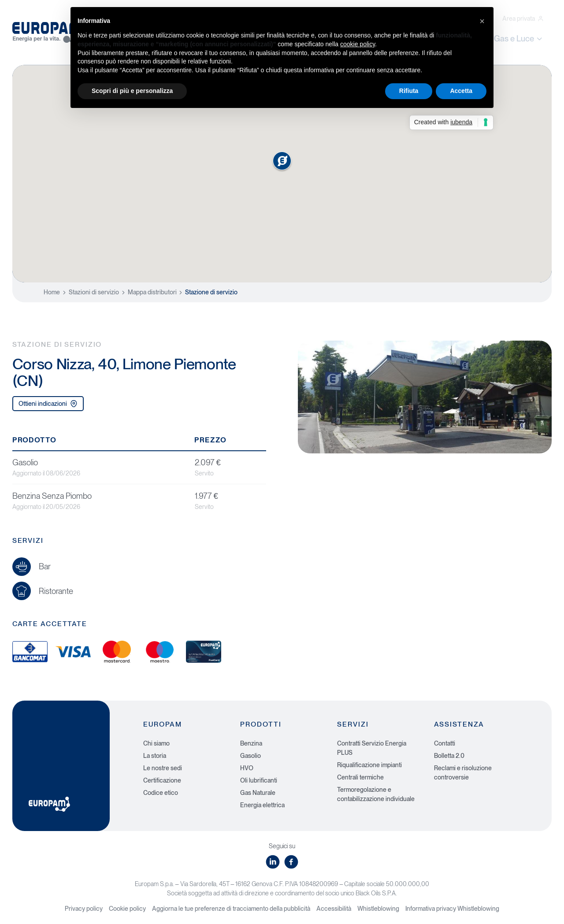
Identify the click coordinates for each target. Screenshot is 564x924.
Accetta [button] (461, 91)
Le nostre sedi (163, 768)
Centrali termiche (360, 777)
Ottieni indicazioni (48, 404)
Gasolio (250, 756)
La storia (155, 756)
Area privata (523, 19)
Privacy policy (84, 909)
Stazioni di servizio (94, 292)
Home (52, 292)
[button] (482, 21)
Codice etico (161, 793)
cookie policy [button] (358, 44)
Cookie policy (127, 909)
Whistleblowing (378, 909)
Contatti (445, 743)
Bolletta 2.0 (449, 756)
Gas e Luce (519, 38)
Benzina (251, 743)
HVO (247, 768)
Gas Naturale (258, 793)
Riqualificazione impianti (369, 765)
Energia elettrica (262, 805)
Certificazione (162, 780)
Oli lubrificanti (259, 780)
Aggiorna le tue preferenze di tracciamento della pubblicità (231, 909)
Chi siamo (156, 743)
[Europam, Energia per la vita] (52, 30)
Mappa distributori (152, 292)
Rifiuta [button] (409, 91)
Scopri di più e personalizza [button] (132, 91)
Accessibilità (334, 909)
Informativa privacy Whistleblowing (452, 909)
